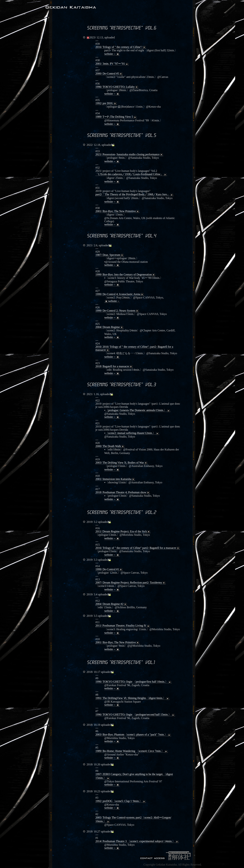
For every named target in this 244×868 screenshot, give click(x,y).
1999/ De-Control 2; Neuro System (117, 311)
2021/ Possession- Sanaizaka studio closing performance (129, 154)
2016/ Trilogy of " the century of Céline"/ (121, 47)
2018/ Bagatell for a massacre (114, 366)
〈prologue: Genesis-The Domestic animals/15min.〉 (138, 410)
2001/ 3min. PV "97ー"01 (112, 64)
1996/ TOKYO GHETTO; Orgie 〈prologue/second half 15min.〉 (135, 715)
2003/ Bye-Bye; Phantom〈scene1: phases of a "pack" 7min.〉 (133, 735)
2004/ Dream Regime (110, 327)
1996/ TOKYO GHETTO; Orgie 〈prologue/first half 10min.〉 (134, 682)
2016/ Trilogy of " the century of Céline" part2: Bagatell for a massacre (138, 548)
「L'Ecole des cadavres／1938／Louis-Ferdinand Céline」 (131, 174)
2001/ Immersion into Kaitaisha (115, 479)
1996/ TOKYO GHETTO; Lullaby (117, 87)
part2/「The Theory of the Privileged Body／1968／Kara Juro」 (135, 194)
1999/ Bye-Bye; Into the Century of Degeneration (126, 275)
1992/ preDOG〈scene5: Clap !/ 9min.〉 (121, 801)
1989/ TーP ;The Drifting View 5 (116, 117)
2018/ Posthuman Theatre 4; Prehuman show (123, 492)
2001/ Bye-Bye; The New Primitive (118, 211)
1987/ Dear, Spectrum (110, 255)
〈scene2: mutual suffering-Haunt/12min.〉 (132, 433)
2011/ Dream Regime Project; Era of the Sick (123, 531)
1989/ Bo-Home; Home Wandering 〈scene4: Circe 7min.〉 (132, 751)
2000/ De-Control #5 (109, 74)
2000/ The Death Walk (110, 446)
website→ (112, 54)
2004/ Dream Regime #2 (111, 604)
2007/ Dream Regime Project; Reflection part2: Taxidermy (131, 583)
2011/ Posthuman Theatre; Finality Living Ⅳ (123, 626)
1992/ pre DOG (106, 103)
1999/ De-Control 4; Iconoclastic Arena (120, 294)
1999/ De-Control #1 (109, 569)
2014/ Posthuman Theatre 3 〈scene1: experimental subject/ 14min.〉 (137, 841)
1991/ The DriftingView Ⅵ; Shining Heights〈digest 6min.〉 (133, 698)
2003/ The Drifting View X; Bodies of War (122, 463)
